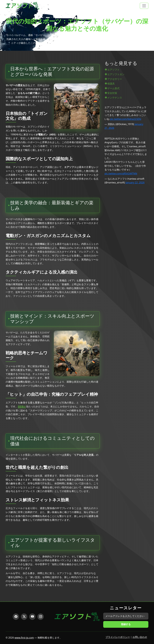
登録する (126, 624)
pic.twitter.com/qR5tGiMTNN (121, 174)
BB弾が (22, 406)
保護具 (111, 84)
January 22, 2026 (135, 183)
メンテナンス (115, 98)
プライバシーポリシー (118, 637)
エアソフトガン (116, 74)
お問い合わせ (140, 637)
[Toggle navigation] (144, 6)
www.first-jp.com (24, 638)
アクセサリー (115, 79)
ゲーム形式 (113, 88)
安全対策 (112, 93)
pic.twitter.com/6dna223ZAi (126, 119)
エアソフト (113, 70)
